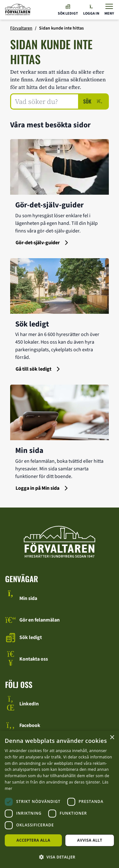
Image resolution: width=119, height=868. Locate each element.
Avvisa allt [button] (90, 840)
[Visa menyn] (109, 10)
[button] (60, 857)
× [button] (112, 738)
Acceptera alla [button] (33, 840)
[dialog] (60, 799)
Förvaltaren (21, 28)
